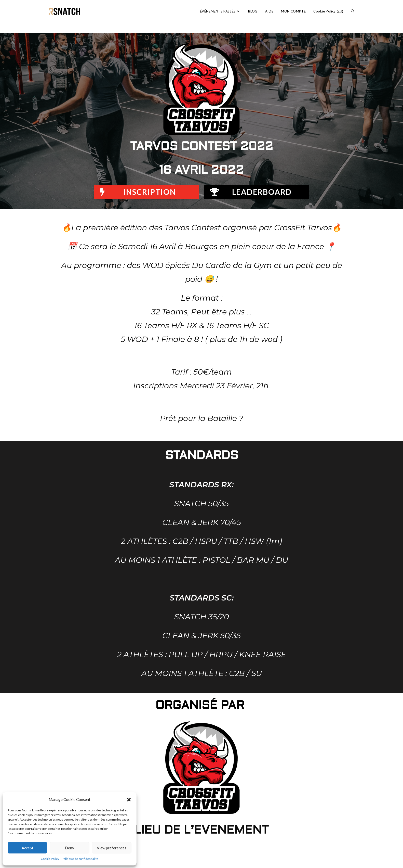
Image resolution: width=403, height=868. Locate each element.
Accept (28, 848)
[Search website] (353, 11)
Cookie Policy (50, 859)
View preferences (112, 848)
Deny (70, 848)
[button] (129, 800)
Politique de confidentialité (80, 859)
